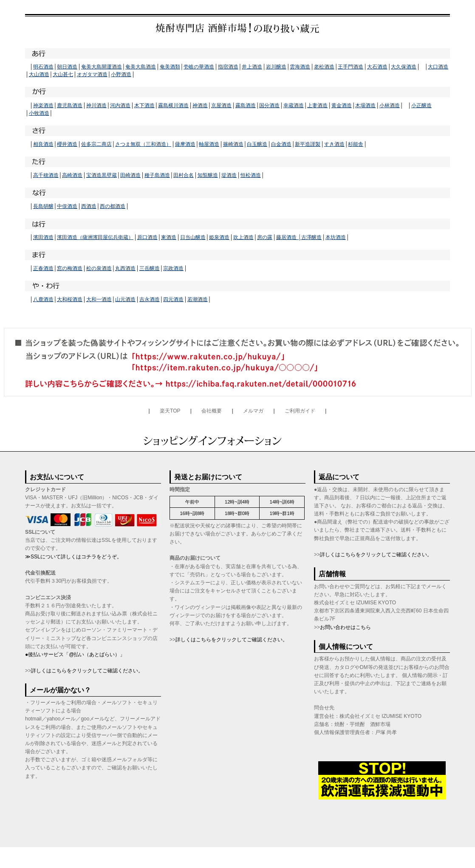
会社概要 (212, 411)
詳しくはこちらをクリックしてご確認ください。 (87, 671)
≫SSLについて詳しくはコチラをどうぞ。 (74, 557)
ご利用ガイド (300, 411)
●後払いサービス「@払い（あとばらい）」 (75, 655)
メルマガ (253, 411)
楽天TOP (170, 411)
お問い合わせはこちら (345, 627)
